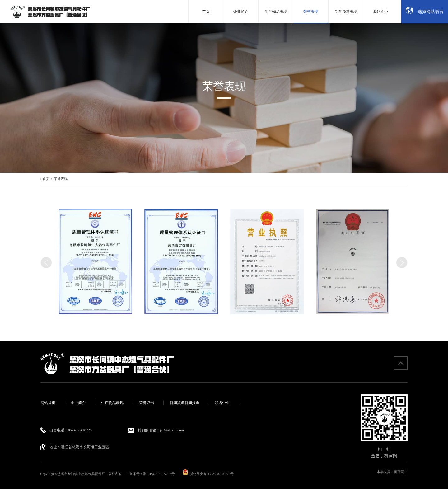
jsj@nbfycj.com (172, 430)
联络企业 (222, 403)
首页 (46, 179)
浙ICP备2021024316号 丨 (162, 474)
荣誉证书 (147, 403)
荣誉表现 (61, 179)
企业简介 (78, 403)
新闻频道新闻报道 (184, 403)
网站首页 (48, 403)
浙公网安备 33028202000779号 (208, 474)
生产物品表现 (112, 403)
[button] (402, 263)
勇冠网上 (401, 472)
